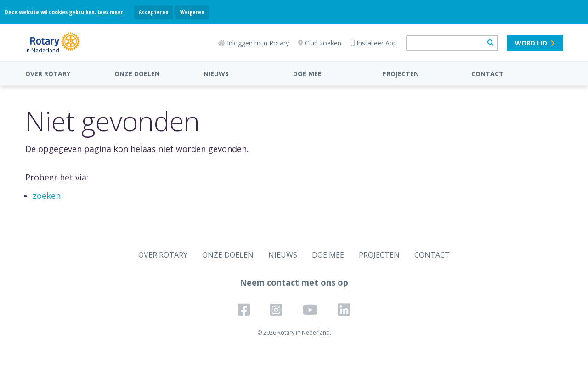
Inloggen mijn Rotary (253, 43)
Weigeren (192, 12)
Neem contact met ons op (294, 282)
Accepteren (154, 12)
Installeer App (374, 43)
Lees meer (110, 12)
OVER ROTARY (48, 74)
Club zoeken (320, 43)
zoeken (47, 196)
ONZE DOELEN (137, 74)
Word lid (535, 43)
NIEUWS (216, 74)
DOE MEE (307, 74)
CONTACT (487, 74)
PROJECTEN (401, 74)
